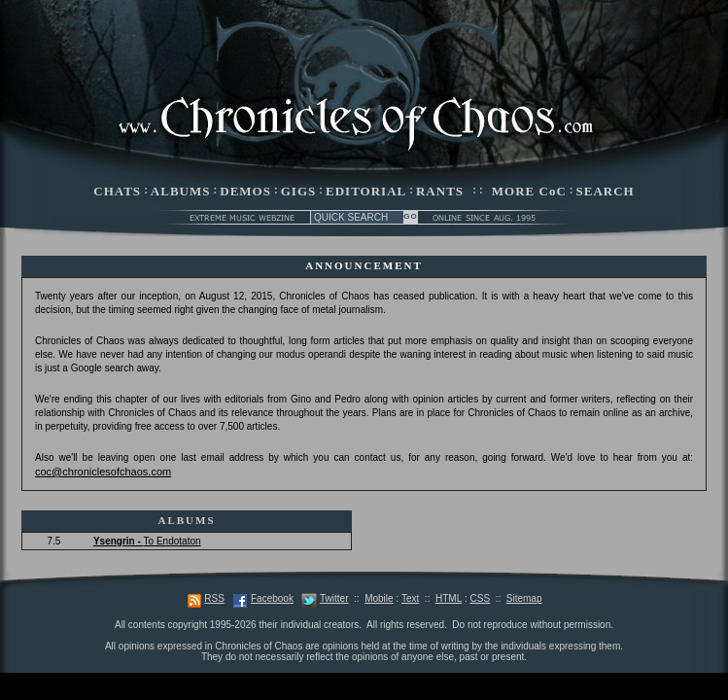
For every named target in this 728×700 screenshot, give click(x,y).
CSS (481, 598)
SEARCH (606, 191)
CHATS (117, 191)
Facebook (272, 598)
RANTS (440, 191)
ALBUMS (181, 191)
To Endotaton (147, 541)
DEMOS (245, 191)
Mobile (379, 598)
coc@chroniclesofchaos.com (103, 472)
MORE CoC (529, 191)
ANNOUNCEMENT (364, 265)
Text (410, 598)
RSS (214, 598)
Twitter (334, 598)
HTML (449, 598)
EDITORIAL (366, 191)
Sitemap (524, 598)
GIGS (299, 191)
